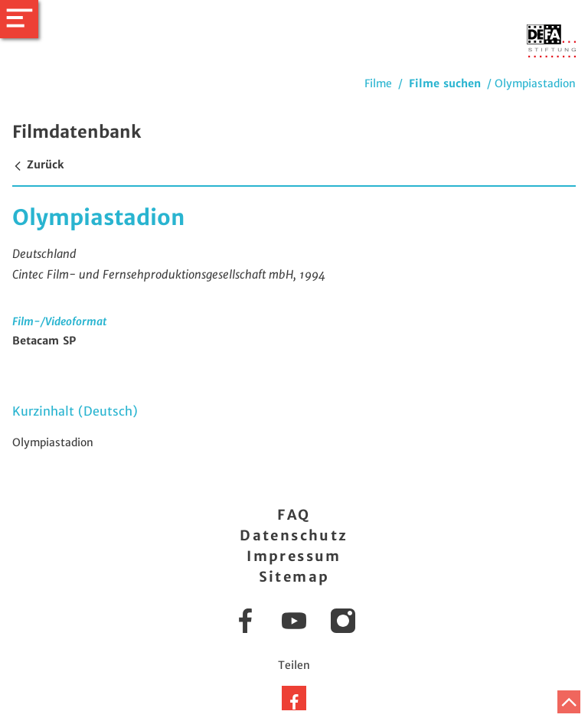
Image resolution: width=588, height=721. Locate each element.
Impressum (294, 556)
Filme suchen (445, 83)
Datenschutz (294, 535)
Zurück (38, 165)
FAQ (294, 515)
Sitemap (294, 577)
